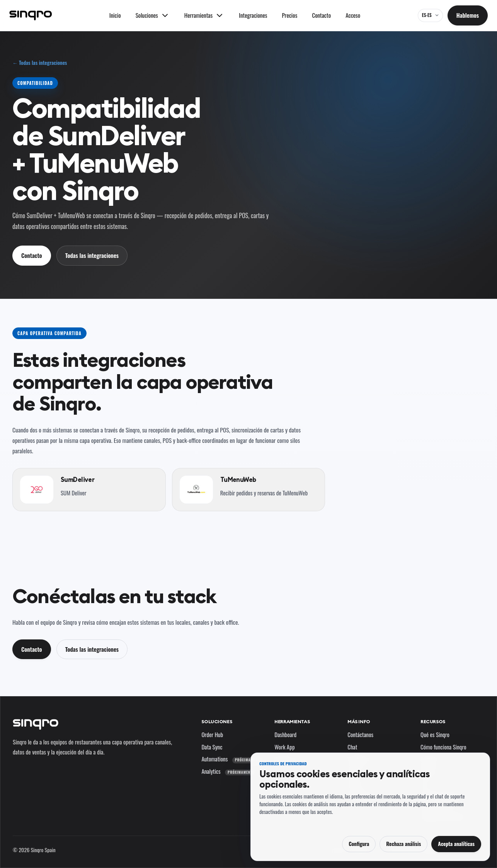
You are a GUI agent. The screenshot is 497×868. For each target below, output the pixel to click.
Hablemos (468, 15)
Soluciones (217, 721)
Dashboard (285, 734)
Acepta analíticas (456, 844)
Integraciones (253, 15)
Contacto (321, 15)
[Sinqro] (31, 15)
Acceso (353, 15)
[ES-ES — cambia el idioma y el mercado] (430, 15)
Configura (359, 844)
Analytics (229, 771)
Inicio (115, 15)
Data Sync (212, 747)
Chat (352, 747)
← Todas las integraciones (40, 63)
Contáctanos (360, 734)
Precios (290, 15)
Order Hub (212, 734)
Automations (233, 759)
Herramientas (292, 721)
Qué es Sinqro (435, 734)
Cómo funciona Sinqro (443, 747)
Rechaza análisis (403, 844)
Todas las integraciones (92, 255)
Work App (284, 747)
